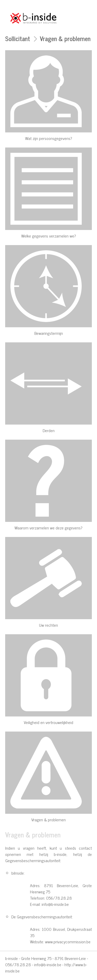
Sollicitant (18, 38)
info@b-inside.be (48, 964)
